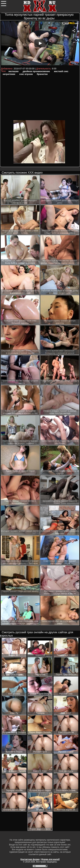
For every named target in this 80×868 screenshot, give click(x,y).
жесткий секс (61, 71)
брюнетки (42, 74)
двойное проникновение (36, 71)
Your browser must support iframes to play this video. (40, 44)
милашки (13, 71)
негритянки (9, 74)
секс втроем (26, 74)
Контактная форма (30, 859)
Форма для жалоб (50, 859)
